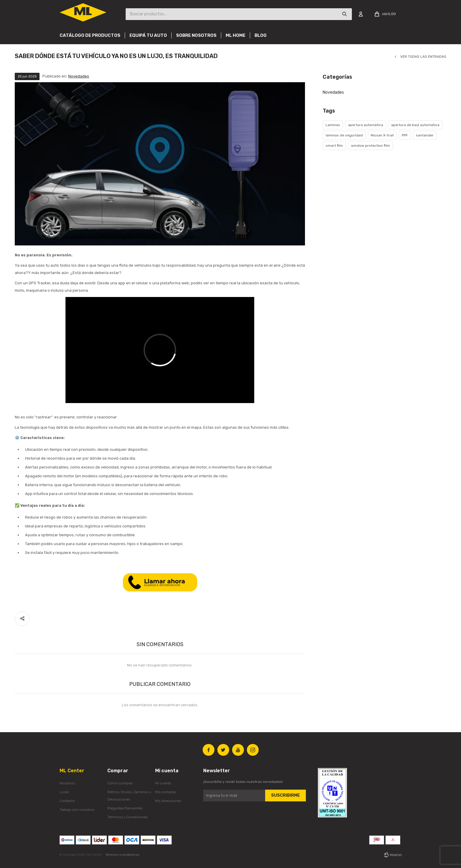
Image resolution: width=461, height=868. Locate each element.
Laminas (333, 125)
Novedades (79, 76)
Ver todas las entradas (423, 57)
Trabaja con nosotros (77, 810)
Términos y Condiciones (127, 817)
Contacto (67, 801)
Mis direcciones (168, 801)
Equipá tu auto (148, 35)
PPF (405, 135)
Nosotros (67, 783)
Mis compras (166, 792)
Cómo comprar (120, 783)
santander (425, 135)
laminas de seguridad (344, 135)
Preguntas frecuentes (125, 808)
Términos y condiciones (123, 855)
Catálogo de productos (90, 35)
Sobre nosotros (196, 35)
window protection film (370, 146)
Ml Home (236, 35)
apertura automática (366, 125)
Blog (261, 35)
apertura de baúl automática (415, 125)
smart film (334, 146)
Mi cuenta (163, 783)
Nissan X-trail (382, 135)
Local (64, 792)
